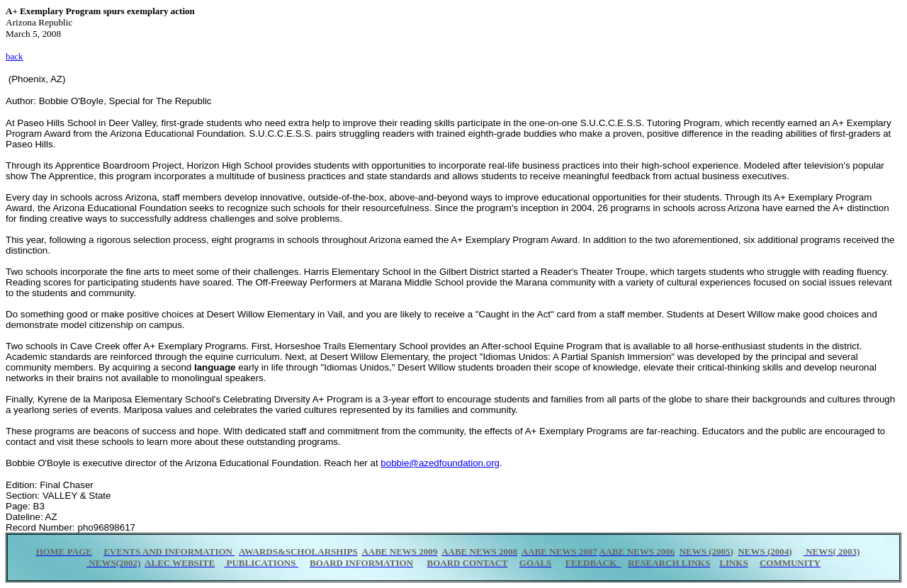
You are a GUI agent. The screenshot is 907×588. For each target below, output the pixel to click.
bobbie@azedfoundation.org (440, 463)
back (15, 56)
